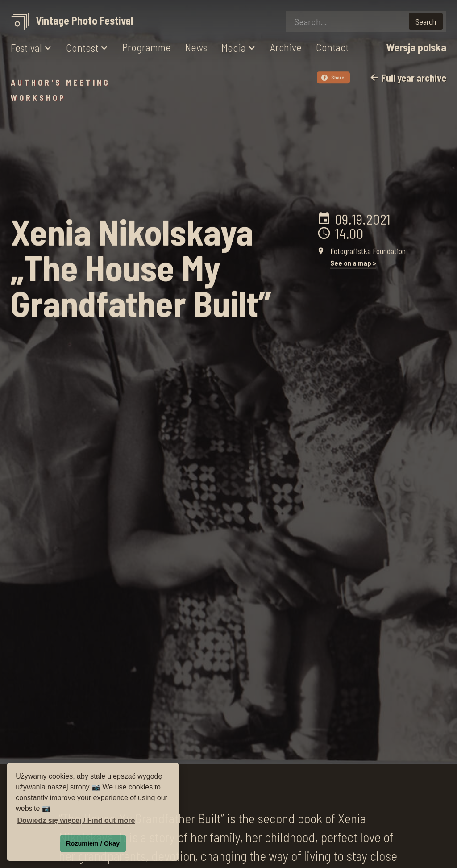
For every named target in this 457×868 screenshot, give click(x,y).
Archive (286, 48)
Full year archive (408, 78)
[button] (31, 48)
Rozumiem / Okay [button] (93, 843)
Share (333, 77)
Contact (332, 48)
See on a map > (353, 263)
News (196, 48)
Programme (147, 48)
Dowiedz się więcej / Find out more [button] (76, 820)
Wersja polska (416, 48)
